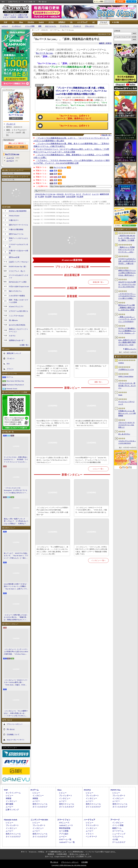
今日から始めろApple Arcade (19, 286)
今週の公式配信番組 (16, 229)
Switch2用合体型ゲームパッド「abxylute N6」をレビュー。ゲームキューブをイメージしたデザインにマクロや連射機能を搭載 (91, 460)
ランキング (131, 1)
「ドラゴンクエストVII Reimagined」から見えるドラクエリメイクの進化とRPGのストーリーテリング (16, 491)
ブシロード (77, 26)
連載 (40, 26)
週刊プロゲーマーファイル (19, 225)
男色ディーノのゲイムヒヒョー (19, 239)
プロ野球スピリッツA (126, 369)
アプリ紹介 (64, 834)
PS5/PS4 (31, 22)
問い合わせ (43, 2)
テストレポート (92, 825)
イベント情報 (30, 26)
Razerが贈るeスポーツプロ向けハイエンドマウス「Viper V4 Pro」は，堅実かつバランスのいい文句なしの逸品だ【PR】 (53, 423)
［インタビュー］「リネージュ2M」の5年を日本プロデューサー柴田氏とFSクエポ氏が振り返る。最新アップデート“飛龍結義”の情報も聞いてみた (91, 550)
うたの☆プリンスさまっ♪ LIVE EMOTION (127, 442)
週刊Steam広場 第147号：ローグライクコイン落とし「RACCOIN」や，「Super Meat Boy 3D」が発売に (53, 331)
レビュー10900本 (10, 17)
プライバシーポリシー (15, 724)
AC (94, 22)
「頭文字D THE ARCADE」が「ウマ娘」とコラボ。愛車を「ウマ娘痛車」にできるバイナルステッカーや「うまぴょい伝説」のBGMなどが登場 (127, 238)
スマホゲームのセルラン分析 (19, 246)
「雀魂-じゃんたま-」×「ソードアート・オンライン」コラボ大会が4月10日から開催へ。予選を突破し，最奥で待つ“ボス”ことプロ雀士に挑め (127, 319)
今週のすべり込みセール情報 (19, 252)
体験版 (9, 798)
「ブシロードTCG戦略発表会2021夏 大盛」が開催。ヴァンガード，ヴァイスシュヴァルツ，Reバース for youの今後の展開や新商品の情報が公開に (81, 91)
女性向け (62, 22)
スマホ (51, 22)
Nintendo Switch (12, 389)
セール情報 (64, 831)
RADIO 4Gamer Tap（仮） (18, 266)
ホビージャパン (51, 26)
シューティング (119, 834)
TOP (5, 22)
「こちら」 (82, 854)
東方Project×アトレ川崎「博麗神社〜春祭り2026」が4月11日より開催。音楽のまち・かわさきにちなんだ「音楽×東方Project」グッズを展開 (127, 308)
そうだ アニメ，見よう (17, 271)
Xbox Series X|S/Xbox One (15, 381)
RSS (3, 2)
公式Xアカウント (14, 2)
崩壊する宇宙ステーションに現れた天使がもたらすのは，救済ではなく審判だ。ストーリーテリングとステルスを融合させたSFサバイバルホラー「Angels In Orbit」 (127, 273)
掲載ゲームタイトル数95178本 (16, 15)
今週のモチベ (14, 220)
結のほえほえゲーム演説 (18, 282)
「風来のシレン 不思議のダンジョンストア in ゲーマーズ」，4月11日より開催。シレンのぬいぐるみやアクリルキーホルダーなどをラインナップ (127, 250)
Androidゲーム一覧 (67, 842)
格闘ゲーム (117, 828)
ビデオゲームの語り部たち (19, 311)
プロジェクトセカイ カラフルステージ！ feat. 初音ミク (126, 425)
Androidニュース (66, 825)
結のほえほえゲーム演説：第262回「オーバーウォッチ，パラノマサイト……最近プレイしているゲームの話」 (91, 331)
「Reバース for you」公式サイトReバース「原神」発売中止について (74, 117)
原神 (55, 171)
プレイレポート (66, 795)
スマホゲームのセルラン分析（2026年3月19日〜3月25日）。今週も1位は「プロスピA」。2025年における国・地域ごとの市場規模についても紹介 (127, 261)
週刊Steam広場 (14, 257)
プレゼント (11, 358)
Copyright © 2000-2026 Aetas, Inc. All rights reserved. (69, 865)
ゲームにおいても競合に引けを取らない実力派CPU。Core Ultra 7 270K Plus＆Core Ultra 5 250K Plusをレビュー (52, 460)
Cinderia (121, 363)
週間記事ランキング (14, 353)
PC (13, 22)
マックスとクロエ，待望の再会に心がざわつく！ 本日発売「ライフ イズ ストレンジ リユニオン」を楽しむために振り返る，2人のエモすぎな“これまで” (16, 460)
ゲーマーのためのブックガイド (19, 276)
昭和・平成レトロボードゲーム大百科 (19, 301)
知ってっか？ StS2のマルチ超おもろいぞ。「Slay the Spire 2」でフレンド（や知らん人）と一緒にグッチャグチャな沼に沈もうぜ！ (16, 556)
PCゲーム (10, 377)
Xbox (21, 22)
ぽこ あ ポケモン (124, 434)
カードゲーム (70, 194)
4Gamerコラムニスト (16, 306)
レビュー (5, 26)
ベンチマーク (91, 837)
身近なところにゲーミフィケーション (19, 330)
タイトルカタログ (40, 807)
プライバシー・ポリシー (70, 862)
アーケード (115, 820)
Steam (120, 395)
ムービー (10, 161)
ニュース (10, 158)
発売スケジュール (40, 804)
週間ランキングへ (131, 349)
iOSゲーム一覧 (65, 839)
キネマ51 (12, 336)
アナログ (103, 22)
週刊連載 (9, 804)
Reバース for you (16, 115)
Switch (41, 22)
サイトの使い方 (30, 2)
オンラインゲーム (13, 793)
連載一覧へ (25, 345)
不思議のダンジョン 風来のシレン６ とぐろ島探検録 (127, 413)
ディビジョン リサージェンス (126, 403)
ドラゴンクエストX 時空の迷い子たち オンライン (127, 385)
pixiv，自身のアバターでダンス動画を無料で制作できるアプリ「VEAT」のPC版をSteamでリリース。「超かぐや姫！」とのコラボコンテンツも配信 (127, 342)
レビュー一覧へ (98, 469)
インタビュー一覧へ (98, 560)
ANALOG (60, 194)
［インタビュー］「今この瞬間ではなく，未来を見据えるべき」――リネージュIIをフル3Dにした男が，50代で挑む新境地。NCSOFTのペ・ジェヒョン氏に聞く (16, 713)
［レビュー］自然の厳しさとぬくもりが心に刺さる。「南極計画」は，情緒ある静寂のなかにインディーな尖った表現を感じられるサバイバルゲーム (16, 617)
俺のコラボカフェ (15, 291)
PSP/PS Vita (115, 790)
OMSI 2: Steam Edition (126, 376)
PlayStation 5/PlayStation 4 (15, 385)
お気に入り (109, 1)
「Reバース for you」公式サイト (74, 126)
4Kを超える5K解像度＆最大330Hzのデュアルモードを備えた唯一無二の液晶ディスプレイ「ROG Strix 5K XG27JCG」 (91, 423)
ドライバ (10, 369)
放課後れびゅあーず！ (17, 340)
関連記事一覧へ (107, 135)
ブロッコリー (90, 26)
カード (79, 194)
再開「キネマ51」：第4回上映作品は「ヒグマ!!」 (91, 367)
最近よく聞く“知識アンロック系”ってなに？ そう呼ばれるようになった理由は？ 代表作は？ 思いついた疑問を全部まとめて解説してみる (16, 521)
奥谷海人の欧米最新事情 (18, 211)
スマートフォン (64, 820)
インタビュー (17, 26)
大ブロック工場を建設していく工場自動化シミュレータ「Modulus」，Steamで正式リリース (127, 331)
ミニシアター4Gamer (16, 316)
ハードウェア (82, 22)
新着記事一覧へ (98, 282)
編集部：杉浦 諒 (105, 43)
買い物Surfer (13, 320)
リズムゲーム (118, 837)
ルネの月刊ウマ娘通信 (17, 296)
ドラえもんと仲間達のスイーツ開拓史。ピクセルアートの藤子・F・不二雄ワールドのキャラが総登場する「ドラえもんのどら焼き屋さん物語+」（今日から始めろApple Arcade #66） (52, 371)
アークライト (65, 26)
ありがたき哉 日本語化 (17, 325)
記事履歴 (120, 1)
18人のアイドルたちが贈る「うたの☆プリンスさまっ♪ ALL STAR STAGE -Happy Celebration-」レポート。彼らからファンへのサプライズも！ (127, 284)
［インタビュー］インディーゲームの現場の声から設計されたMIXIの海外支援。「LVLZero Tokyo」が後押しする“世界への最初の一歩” (16, 652)
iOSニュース (64, 823)
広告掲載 (85, 862)
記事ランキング (12, 810)
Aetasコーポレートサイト (16, 740)
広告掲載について (13, 734)
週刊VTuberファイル (16, 234)
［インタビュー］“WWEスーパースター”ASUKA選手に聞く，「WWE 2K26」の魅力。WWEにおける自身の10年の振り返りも (16, 683)
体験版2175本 (23, 17)
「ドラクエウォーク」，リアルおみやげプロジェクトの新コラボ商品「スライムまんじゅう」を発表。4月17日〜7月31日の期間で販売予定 (127, 296)
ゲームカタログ (119, 842)
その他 (115, 839)
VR (71, 22)
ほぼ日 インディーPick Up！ (19, 262)
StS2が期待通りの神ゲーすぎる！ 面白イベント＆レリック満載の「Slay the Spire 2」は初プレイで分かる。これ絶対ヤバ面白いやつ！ (16, 587)
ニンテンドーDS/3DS (39, 820)
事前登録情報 (65, 828)
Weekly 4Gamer (14, 216)
